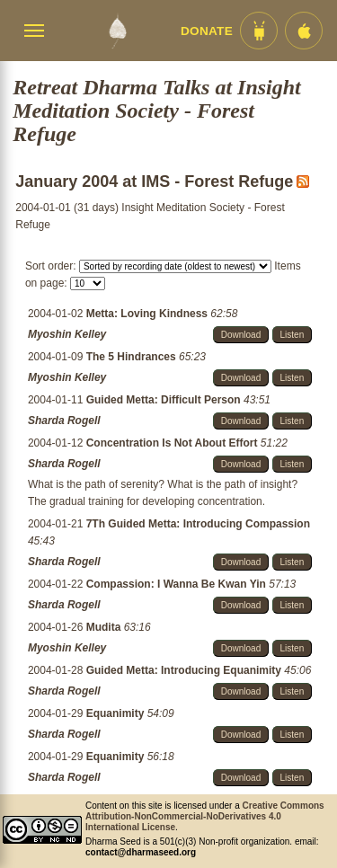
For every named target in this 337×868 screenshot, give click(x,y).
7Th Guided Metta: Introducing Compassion (198, 524)
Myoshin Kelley (67, 334)
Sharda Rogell (64, 421)
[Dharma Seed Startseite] (117, 31)
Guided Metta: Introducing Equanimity (186, 670)
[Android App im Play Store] (259, 31)
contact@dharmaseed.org (141, 852)
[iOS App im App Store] (304, 31)
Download (241, 335)
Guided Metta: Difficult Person (165, 400)
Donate (207, 31)
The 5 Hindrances (133, 357)
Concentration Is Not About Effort (173, 443)
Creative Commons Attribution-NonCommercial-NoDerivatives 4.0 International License (205, 816)
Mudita (105, 627)
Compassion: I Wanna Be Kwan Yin (178, 584)
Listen (293, 335)
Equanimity (117, 713)
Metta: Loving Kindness (149, 314)
